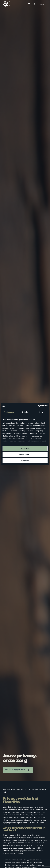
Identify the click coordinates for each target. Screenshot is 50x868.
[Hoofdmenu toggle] (44, 4)
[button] (18, 770)
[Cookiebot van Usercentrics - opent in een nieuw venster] (38, 406)
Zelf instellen (25, 455)
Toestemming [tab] (9, 412)
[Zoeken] (29, 4)
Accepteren (25, 448)
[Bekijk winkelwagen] (35, 4)
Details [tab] (25, 412)
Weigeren (25, 461)
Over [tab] (41, 412)
